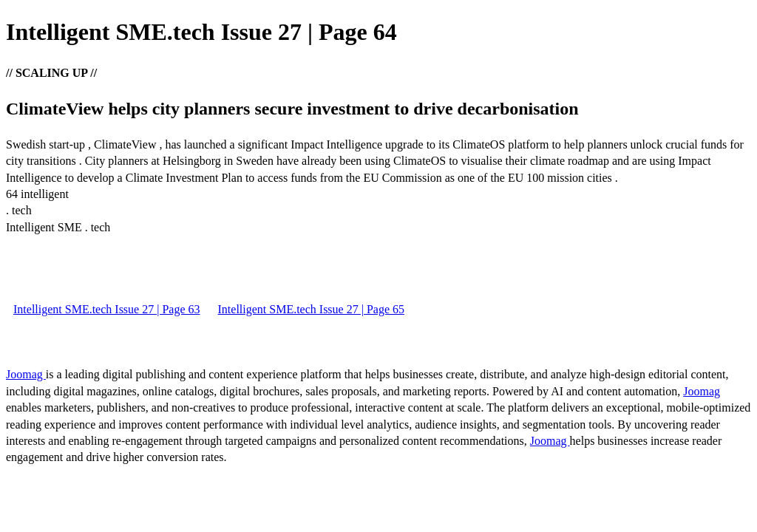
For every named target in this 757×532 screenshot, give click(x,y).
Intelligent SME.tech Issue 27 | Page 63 (107, 309)
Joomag (26, 374)
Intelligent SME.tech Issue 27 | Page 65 (312, 309)
